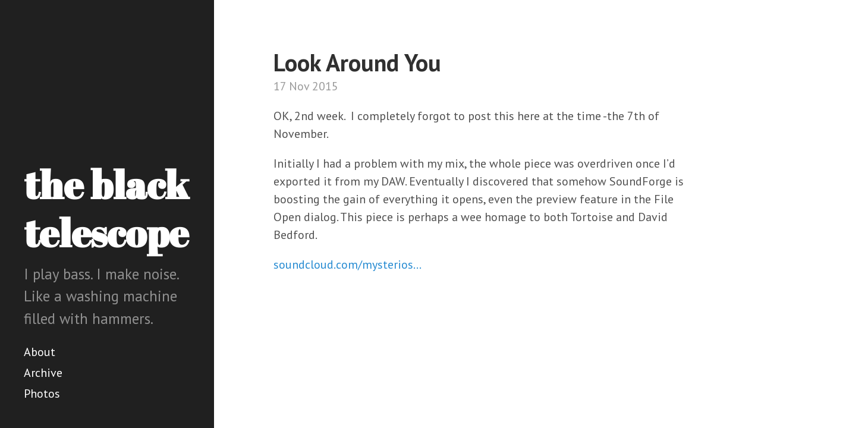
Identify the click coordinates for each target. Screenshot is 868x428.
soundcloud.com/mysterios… (347, 265)
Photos (42, 394)
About (40, 352)
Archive (43, 373)
